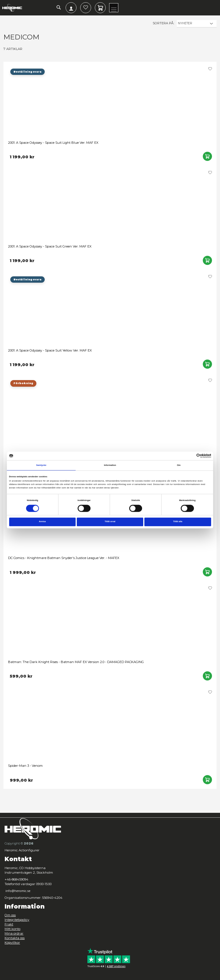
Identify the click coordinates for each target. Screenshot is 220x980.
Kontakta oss (15, 938)
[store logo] (12, 8)
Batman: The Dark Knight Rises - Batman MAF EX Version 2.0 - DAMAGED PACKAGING (76, 662)
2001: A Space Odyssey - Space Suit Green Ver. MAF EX (50, 246)
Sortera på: (163, 23)
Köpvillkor (12, 943)
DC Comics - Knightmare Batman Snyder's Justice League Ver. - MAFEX (64, 558)
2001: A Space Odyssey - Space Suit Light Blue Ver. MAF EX (53, 143)
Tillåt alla (178, 522)
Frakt (9, 924)
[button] (210, 69)
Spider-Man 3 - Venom (25, 766)
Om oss (10, 915)
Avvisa (42, 522)
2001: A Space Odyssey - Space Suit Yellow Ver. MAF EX (50, 350)
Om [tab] (179, 465)
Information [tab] (110, 465)
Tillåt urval (110, 522)
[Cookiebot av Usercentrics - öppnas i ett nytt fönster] (191, 456)
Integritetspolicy (17, 920)
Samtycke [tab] (41, 465)
